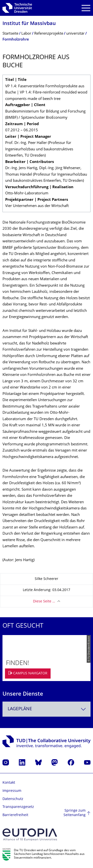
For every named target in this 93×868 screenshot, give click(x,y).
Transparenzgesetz (18, 807)
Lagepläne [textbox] (20, 709)
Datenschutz (13, 799)
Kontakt (9, 783)
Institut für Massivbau (29, 24)
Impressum (12, 791)
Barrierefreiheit (15, 815)
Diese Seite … (44, 602)
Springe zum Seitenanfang (75, 813)
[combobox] (46, 709)
